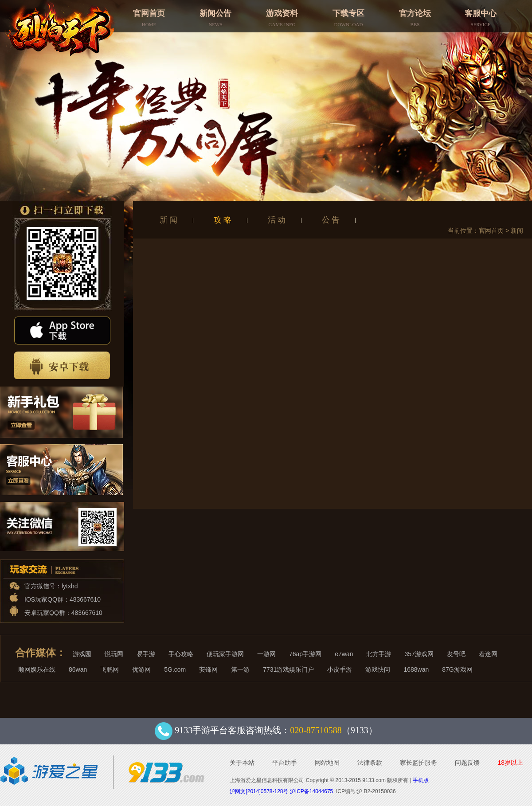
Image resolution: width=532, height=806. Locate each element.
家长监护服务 (419, 763)
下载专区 (348, 16)
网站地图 (327, 763)
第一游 (240, 669)
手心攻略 (181, 654)
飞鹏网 (110, 669)
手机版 (421, 780)
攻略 (223, 220)
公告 (332, 220)
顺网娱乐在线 (37, 669)
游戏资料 (282, 16)
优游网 (141, 669)
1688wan (416, 669)
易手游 (146, 654)
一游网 (266, 654)
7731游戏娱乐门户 (288, 669)
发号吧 (456, 654)
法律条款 (370, 763)
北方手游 (379, 654)
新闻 (169, 220)
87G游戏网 (457, 669)
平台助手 (285, 763)
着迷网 (488, 654)
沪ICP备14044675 (311, 791)
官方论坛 (415, 16)
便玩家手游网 (225, 654)
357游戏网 (419, 654)
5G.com (175, 669)
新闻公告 (215, 16)
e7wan (344, 654)
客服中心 (481, 16)
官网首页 (149, 16)
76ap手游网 (305, 654)
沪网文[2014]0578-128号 (259, 791)
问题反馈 (467, 763)
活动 (278, 220)
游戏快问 (378, 669)
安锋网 (208, 669)
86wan (78, 669)
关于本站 (242, 763)
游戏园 (82, 654)
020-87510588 (316, 730)
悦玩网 (114, 654)
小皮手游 (340, 669)
